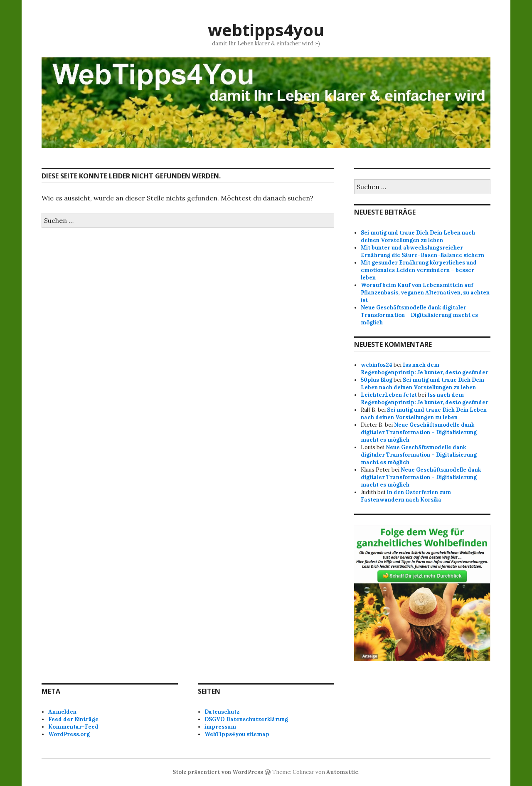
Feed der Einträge (73, 719)
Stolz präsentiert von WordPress (218, 772)
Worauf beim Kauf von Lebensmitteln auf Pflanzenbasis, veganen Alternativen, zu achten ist (425, 293)
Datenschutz (222, 712)
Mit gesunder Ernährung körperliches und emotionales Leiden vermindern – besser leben (419, 270)
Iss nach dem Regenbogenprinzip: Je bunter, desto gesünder (425, 369)
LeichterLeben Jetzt (389, 395)
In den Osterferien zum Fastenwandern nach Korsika (406, 496)
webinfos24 (377, 365)
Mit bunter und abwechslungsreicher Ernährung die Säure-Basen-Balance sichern (422, 251)
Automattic (342, 772)
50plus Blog (377, 380)
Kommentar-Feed (73, 727)
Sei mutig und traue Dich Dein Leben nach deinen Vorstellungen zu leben (418, 236)
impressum (220, 727)
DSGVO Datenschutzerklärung (246, 719)
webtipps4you (266, 30)
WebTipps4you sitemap (237, 734)
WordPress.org (69, 734)
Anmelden (62, 712)
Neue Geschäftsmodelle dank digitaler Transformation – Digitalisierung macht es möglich (419, 315)
